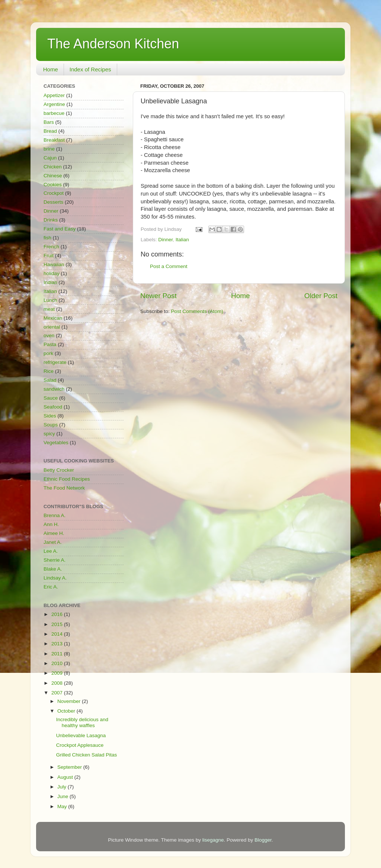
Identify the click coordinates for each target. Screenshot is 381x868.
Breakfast (54, 140)
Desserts (53, 202)
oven (49, 335)
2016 (58, 614)
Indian (50, 282)
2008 (58, 683)
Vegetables (56, 443)
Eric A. (51, 587)
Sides (50, 416)
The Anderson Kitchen (113, 44)
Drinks (51, 220)
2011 (58, 654)
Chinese (53, 176)
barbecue (54, 113)
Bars (49, 122)
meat (49, 309)
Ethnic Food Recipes (67, 479)
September (70, 767)
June (63, 796)
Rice (49, 371)
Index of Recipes (90, 69)
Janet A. (53, 542)
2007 (58, 693)
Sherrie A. (55, 560)
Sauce (51, 398)
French (51, 247)
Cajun (50, 158)
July (63, 787)
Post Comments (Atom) (197, 311)
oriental (52, 327)
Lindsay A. (55, 578)
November (70, 701)
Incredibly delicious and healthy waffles (82, 722)
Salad (50, 380)
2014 (58, 634)
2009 (58, 673)
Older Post (321, 296)
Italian (182, 240)
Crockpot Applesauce (80, 745)
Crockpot (54, 193)
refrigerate (55, 362)
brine (49, 149)
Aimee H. (54, 533)
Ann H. (51, 524)
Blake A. (53, 569)
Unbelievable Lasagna (81, 735)
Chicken (53, 167)
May (63, 806)
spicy (49, 434)
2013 (58, 644)
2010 (58, 663)
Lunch (50, 300)
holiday (52, 273)
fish (47, 238)
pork (48, 353)
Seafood (53, 407)
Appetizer (54, 95)
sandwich (54, 389)
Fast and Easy (60, 229)
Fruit (49, 256)
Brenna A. (55, 515)
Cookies (53, 185)
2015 (58, 624)
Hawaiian (54, 264)
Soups (51, 425)
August (66, 777)
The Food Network (64, 488)
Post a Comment (169, 266)
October (67, 711)
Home (51, 69)
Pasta (50, 344)
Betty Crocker (59, 470)
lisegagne (213, 840)
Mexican (53, 318)
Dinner (165, 240)
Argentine (54, 104)
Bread (50, 131)
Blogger (263, 840)
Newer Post (159, 296)
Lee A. (51, 551)
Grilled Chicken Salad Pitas (87, 755)
